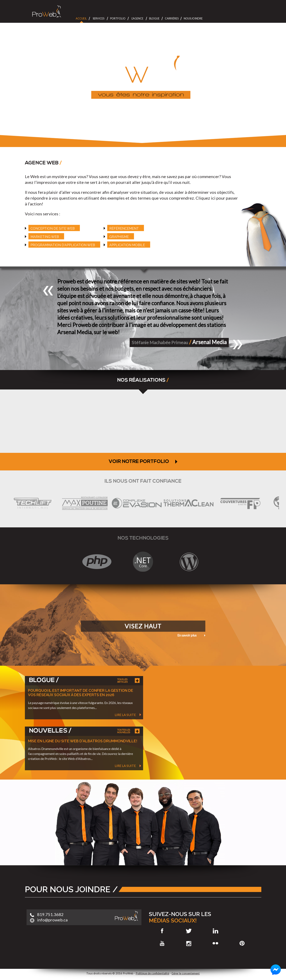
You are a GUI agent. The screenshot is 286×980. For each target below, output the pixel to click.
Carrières (172, 18)
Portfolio (118, 18)
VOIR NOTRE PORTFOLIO (143, 462)
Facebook (162, 931)
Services (99, 18)
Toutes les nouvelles (124, 731)
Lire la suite (125, 715)
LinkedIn (215, 931)
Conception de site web (53, 228)
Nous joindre (193, 18)
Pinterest (242, 943)
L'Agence (137, 18)
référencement (124, 228)
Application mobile (127, 245)
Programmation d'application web (63, 245)
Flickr (215, 943)
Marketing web (45, 237)
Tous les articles (122, 680)
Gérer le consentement (186, 973)
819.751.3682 (50, 914)
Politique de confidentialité (152, 973)
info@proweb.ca (52, 920)
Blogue (154, 18)
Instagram (189, 943)
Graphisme (119, 237)
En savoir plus (187, 635)
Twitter (189, 931)
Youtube (162, 943)
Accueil (81, 18)
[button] (48, 291)
